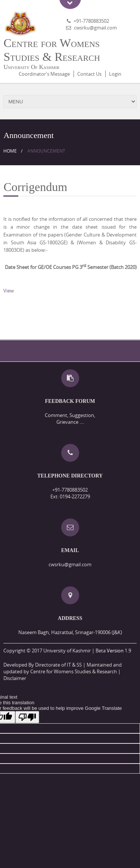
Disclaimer (15, 678)
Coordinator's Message (44, 74)
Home (10, 151)
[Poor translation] (27, 717)
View (9, 291)
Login (115, 74)
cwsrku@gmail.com (95, 28)
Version (115, 651)
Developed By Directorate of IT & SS (43, 665)
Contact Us (89, 74)
